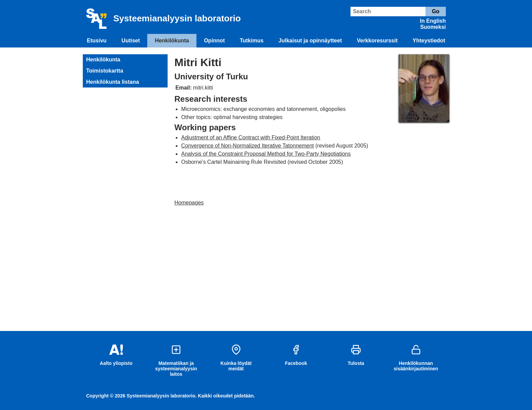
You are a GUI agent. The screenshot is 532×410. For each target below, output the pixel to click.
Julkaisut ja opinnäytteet (310, 41)
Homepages (189, 203)
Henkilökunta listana (113, 82)
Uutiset (131, 41)
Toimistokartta (105, 71)
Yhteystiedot (429, 41)
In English (433, 21)
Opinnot (214, 41)
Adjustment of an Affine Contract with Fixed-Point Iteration (251, 138)
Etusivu (97, 41)
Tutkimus (252, 41)
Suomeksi (433, 27)
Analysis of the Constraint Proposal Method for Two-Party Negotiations (266, 154)
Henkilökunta (172, 41)
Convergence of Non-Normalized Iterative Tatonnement (248, 146)
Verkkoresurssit (377, 41)
